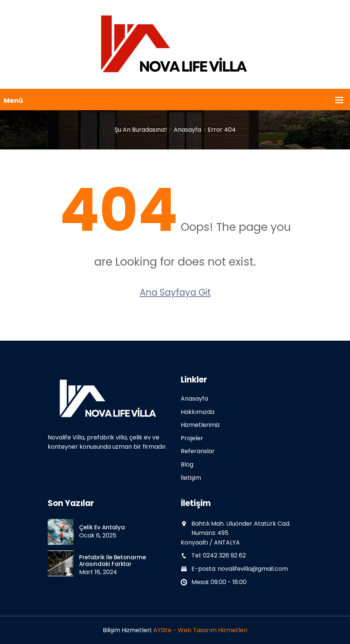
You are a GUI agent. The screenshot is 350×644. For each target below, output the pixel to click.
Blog (187, 464)
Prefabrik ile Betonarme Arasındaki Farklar (113, 561)
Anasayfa (187, 130)
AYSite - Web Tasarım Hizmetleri (201, 630)
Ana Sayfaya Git (175, 292)
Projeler (192, 438)
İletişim (191, 478)
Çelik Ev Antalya (102, 527)
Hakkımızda (198, 412)
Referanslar (198, 451)
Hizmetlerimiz (200, 425)
